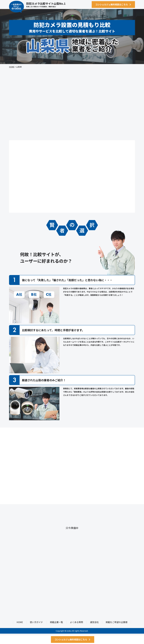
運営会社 (94, 622)
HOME (12, 67)
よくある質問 (76, 622)
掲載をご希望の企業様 (117, 622)
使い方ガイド (36, 622)
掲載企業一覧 (56, 622)
